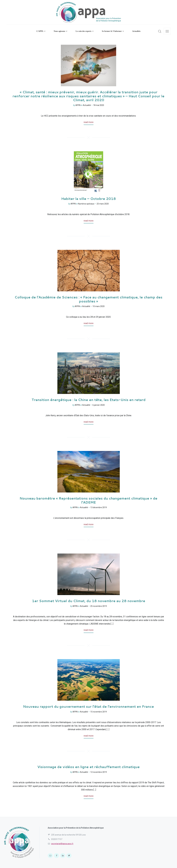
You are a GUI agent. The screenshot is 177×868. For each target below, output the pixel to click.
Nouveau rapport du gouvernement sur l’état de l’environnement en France (88, 706)
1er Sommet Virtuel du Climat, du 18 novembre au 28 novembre (89, 601)
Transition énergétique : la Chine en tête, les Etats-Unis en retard (89, 400)
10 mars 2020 (99, 306)
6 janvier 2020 (99, 405)
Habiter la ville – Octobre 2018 (89, 199)
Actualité (87, 105)
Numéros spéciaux (86, 204)
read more (89, 122)
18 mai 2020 (99, 105)
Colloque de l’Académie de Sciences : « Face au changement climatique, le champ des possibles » (88, 299)
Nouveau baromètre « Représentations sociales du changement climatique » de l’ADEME (88, 500)
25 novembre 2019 (99, 606)
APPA (78, 105)
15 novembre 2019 (99, 712)
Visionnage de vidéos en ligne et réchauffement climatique (88, 767)
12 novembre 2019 (99, 772)
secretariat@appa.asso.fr (62, 844)
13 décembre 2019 (99, 507)
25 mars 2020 (103, 204)
